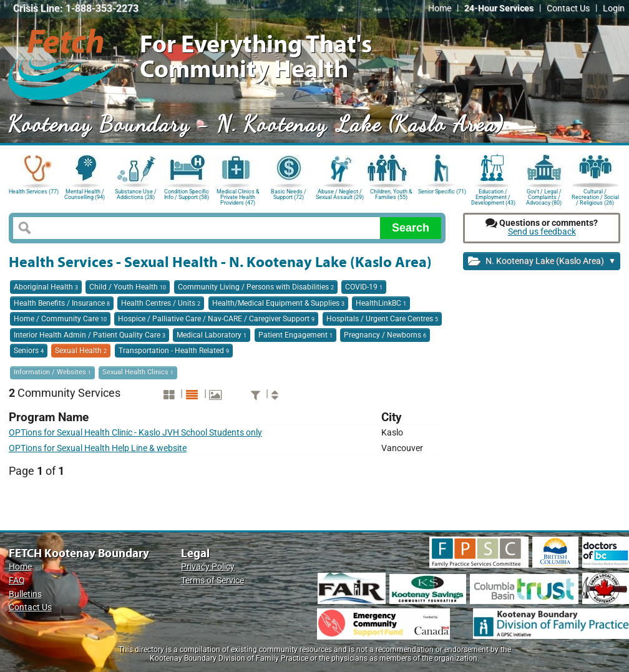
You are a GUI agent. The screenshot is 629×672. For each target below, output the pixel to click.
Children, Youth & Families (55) (391, 194)
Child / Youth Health (128, 287)
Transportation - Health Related (174, 351)
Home (440, 8)
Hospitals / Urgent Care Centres (382, 319)
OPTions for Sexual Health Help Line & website (98, 448)
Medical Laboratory (212, 335)
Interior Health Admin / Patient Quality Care (90, 335)
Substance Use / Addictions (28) (136, 194)
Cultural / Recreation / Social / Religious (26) (595, 196)
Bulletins (25, 594)
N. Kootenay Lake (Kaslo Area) (542, 262)
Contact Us (568, 8)
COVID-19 (364, 287)
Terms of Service (212, 581)
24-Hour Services (499, 8)
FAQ (17, 581)
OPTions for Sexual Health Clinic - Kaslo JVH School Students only (135, 433)
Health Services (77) (34, 192)
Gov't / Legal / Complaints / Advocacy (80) (544, 196)
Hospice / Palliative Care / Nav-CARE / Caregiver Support (216, 319)
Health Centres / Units (161, 303)
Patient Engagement (295, 335)
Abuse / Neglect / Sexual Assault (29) (340, 194)
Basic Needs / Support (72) (289, 194)
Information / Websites (52, 372)
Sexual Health (81, 351)
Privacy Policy (208, 567)
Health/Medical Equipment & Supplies (278, 303)
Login (614, 8)
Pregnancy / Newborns (385, 335)
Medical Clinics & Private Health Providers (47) (238, 196)
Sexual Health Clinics (138, 372)
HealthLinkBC (381, 303)
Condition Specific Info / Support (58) (187, 194)
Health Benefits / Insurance (62, 303)
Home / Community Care (60, 319)
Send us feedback (542, 232)
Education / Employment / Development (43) (493, 196)
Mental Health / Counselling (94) (85, 194)
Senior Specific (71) (442, 192)
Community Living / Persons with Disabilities (256, 287)
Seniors (29, 351)
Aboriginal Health (46, 287)
